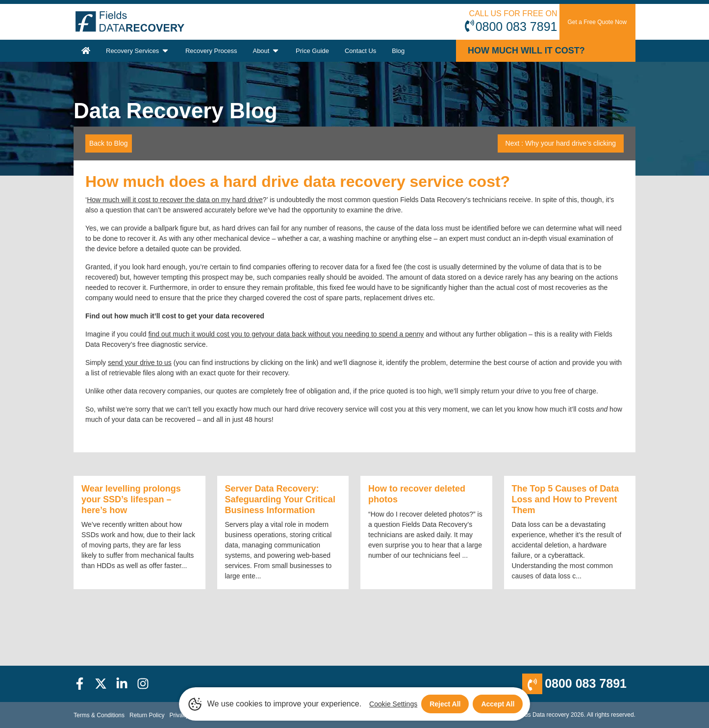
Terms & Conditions (99, 715)
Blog (398, 51)
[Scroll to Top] (3, 728)
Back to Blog (109, 143)
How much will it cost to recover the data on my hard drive (175, 200)
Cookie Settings (393, 704)
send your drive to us (140, 363)
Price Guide (312, 51)
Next (561, 143)
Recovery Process (211, 51)
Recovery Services (138, 51)
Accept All (498, 704)
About (266, 51)
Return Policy (147, 715)
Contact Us (360, 51)
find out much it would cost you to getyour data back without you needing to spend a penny (286, 334)
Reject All (445, 704)
